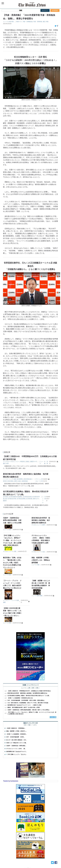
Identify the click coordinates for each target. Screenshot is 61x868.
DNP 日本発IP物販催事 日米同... (15, 737)
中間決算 (22, 462)
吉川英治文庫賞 (21, 499)
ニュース (6, 22)
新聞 (16, 481)
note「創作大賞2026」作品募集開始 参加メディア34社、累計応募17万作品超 (28, 703)
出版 (10, 22)
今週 (29, 725)
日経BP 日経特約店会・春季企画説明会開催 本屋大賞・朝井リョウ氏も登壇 (12, 520)
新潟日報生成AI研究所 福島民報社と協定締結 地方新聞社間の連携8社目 (41, 520)
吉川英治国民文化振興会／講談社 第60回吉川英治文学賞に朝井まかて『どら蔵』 (29, 696)
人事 (29, 688)
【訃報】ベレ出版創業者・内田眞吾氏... (17, 734)
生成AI (19, 481)
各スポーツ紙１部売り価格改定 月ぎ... (17, 740)
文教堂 (27, 462)
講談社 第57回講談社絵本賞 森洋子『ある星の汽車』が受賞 (24, 707)
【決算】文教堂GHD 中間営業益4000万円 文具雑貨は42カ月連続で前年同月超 (28, 691)
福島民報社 (25, 481)
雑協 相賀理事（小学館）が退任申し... (17, 731)
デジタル (34, 525)
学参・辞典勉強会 (28, 22)
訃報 (37, 688)
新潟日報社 (11, 481)
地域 (15, 479)
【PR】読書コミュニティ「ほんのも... (17, 754)
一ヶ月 (34, 725)
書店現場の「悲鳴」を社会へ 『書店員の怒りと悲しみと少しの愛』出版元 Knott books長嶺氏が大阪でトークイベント (12, 562)
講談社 (5, 501)
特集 (12, 22)
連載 (4, 602)
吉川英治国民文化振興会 (15, 497)
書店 (44, 22)
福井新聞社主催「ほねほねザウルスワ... (17, 752)
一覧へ (52, 717)
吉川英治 (6, 497)
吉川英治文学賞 (12, 499)
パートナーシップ (8, 479)
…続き (24, 468)
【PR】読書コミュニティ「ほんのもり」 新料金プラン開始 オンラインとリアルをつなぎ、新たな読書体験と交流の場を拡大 (12, 540)
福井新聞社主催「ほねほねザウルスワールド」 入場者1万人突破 (25, 705)
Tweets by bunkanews (11, 781)
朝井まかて (36, 499)
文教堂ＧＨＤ (33, 462)
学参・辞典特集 (38, 22)
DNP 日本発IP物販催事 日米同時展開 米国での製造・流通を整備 (25, 700)
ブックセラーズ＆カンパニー (11, 462)
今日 (25, 725)
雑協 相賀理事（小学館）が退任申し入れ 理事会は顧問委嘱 (41, 560)
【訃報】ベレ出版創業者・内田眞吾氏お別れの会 (20, 698)
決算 (7, 463)
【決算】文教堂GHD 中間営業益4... (16, 728)
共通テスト (19, 22)
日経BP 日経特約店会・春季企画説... (16, 746)
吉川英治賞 (29, 499)
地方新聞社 (20, 479)
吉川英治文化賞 (27, 497)
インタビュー (7, 600)
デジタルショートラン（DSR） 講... (16, 749)
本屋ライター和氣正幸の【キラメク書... (17, 743)
